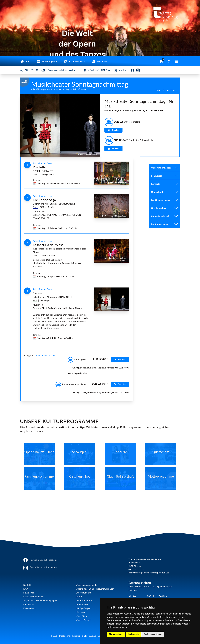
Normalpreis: (77, 360)
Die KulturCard (83, 593)
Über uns (80, 612)
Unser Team (82, 616)
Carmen (39, 293)
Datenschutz (30, 608)
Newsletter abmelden (34, 596)
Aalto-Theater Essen (43, 163)
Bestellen (113, 130)
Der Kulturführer (84, 600)
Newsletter (29, 593)
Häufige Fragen (83, 608)
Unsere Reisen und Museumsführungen (95, 589)
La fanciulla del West (48, 245)
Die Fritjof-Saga (44, 200)
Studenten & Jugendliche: (71, 384)
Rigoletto (39, 167)
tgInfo (79, 596)
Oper (35, 174)
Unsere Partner (83, 620)
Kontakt (27, 585)
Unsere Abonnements (86, 585)
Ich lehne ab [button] (133, 634)
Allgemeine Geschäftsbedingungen (40, 600)
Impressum (29, 604)
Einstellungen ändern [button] (153, 634)
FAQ (26, 589)
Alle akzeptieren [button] (116, 634)
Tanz (35, 300)
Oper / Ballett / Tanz (45, 355)
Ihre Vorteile (82, 604)
